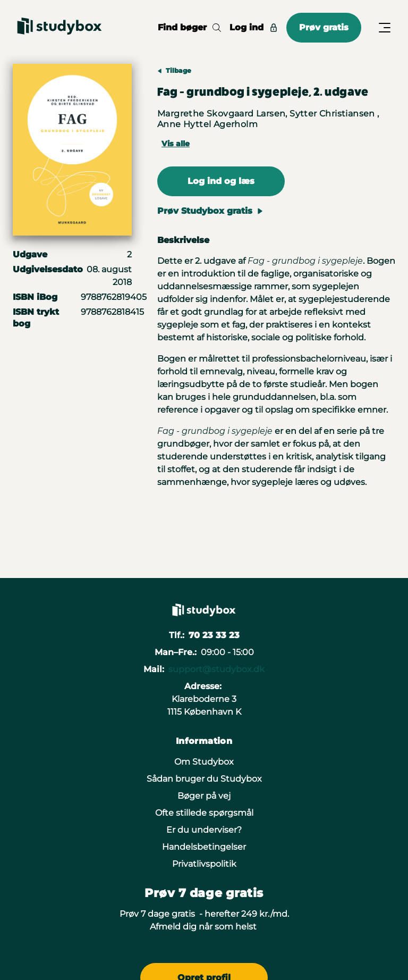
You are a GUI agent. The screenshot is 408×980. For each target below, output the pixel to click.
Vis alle (176, 144)
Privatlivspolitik (204, 864)
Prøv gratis (324, 27)
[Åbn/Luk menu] (385, 28)
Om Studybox (204, 762)
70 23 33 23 (214, 635)
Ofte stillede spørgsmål (204, 813)
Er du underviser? (204, 830)
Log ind (254, 27)
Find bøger (189, 27)
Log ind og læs (221, 181)
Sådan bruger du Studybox (204, 779)
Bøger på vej (204, 796)
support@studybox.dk (216, 669)
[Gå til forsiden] (59, 28)
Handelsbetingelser (204, 847)
